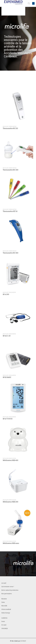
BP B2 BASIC (7, 377)
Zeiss (3, 602)
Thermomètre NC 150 (10, 128)
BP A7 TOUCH (8, 419)
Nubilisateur (12, 458)
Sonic (3, 621)
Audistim (4, 618)
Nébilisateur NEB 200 (11, 502)
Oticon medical (6, 609)
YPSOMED (5, 629)
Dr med (4, 625)
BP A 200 (6, 294)
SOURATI (23, 641)
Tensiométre (12, 292)
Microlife (6, 126)
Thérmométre (13, 126)
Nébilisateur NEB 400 (11, 460)
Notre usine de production (10, 590)
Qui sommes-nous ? (8, 587)
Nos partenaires (7, 594)
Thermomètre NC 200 (11, 170)
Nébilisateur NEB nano (11, 543)
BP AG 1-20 (7, 336)
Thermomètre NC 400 (11, 253)
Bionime (4, 599)
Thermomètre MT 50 (10, 211)
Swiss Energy (6, 613)
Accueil (4, 583)
